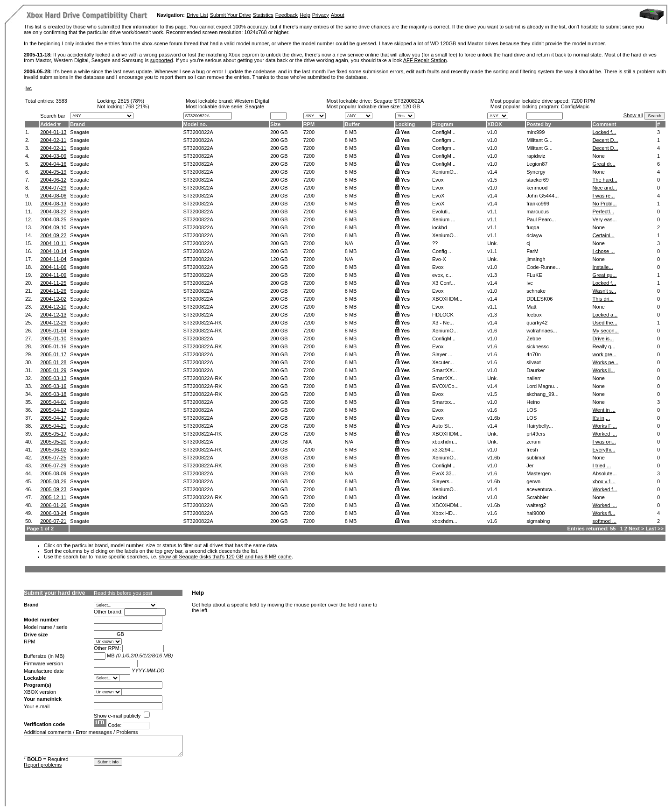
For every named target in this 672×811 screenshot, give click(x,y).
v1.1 (492, 212)
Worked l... (605, 434)
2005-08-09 (53, 473)
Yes (405, 132)
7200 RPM (583, 101)
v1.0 (492, 132)
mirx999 (535, 132)
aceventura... (541, 489)
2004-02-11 (53, 140)
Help (305, 15)
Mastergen (539, 473)
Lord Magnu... (542, 386)
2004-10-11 (53, 243)
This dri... (603, 299)
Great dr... (604, 164)
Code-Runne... (543, 267)
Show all (633, 115)
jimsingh (536, 259)
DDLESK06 (539, 299)
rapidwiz (536, 156)
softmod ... (605, 521)
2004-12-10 (53, 307)
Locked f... (605, 132)
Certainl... (604, 235)
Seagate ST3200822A (399, 101)
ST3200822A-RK (203, 323)
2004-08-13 (53, 204)
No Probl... (605, 204)
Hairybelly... (540, 426)
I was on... (604, 442)
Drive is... (603, 339)
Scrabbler (537, 497)
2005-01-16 (53, 346)
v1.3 (492, 275)
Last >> (654, 529)
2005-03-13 (53, 378)
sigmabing (538, 521)
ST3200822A (198, 132)
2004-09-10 (53, 227)
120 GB (411, 106)
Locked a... (605, 315)
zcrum (533, 442)
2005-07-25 (53, 458)
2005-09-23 (53, 489)
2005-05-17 (53, 434)
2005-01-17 (53, 354)
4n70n (534, 354)
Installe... (603, 267)
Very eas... (605, 219)
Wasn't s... (605, 291)
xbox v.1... (604, 481)
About (338, 15)
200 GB (279, 132)
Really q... (604, 346)
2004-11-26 (53, 291)
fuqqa (533, 227)
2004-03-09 (53, 156)
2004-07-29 (53, 188)
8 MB (351, 132)
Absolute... (605, 473)
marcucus (538, 212)
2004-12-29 (53, 323)
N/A (349, 243)
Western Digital (252, 101)
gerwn (533, 481)
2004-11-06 (53, 267)
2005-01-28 (53, 362)
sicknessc (538, 346)
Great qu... (605, 275)
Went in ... (604, 410)
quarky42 (537, 323)
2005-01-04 (53, 331)
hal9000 (535, 513)
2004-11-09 (53, 275)
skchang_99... (542, 394)
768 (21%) (137, 106)
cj (528, 243)
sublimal (536, 458)
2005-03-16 (53, 386)
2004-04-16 (53, 164)
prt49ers (536, 434)
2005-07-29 (53, 465)
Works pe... (605, 362)
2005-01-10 (53, 339)
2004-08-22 (53, 212)
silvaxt (534, 362)
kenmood (537, 188)
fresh (532, 450)
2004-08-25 (53, 219)
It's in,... (602, 418)
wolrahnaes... (542, 331)
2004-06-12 (53, 180)
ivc (29, 88)
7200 (309, 132)
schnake (536, 291)
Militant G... (539, 140)
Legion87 (537, 164)
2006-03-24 (53, 513)
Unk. (493, 243)
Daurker (535, 370)
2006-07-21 (53, 521)
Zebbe (534, 339)
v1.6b (493, 418)
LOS (532, 410)
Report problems (43, 765)
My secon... (606, 331)
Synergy (536, 172)
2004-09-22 (53, 235)
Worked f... (605, 489)
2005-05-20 (53, 442)
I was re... (604, 196)
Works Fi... (605, 426)
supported (162, 60)
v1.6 (492, 331)
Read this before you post (123, 593)
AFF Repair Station (425, 60)
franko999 (538, 204)
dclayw (534, 235)
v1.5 (492, 180)
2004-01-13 (53, 132)
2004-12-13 (53, 315)
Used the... (605, 323)
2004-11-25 (53, 283)
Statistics (263, 15)
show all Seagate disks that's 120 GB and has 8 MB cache (225, 557)
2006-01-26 (53, 505)
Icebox (534, 315)
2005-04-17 (53, 410)
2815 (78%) (131, 101)
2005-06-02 (53, 450)
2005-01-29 (53, 370)
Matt (531, 307)
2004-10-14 (53, 251)
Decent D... (605, 140)
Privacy (321, 15)
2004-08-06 (53, 196)
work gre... (605, 354)
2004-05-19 (53, 172)
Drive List (197, 15)
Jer (530, 465)
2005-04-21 (53, 426)
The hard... (605, 180)
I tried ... (602, 465)
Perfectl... (603, 212)
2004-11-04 (53, 259)
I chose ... (604, 251)
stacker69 (538, 180)
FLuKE (534, 275)
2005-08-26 (53, 481)
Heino (533, 402)
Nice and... (605, 188)
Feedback (287, 15)
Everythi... (604, 450)
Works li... (604, 370)
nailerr (534, 378)
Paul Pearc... (541, 219)
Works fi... (604, 513)
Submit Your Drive (231, 15)
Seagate (80, 132)
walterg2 (536, 505)
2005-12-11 (53, 497)
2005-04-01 (53, 402)
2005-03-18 (53, 394)
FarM (532, 251)
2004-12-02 (53, 299)
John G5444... (542, 196)
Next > (636, 529)
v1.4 (492, 172)
